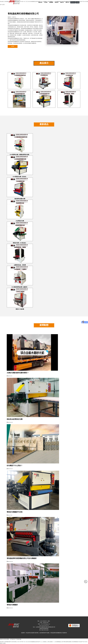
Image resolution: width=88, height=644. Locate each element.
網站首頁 (40, 2)
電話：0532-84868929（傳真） (44, 621)
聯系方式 (67, 2)
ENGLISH (73, 2)
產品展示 (57, 2)
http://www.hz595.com (44, 625)
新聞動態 (51, 2)
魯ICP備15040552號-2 (44, 630)
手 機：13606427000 (44, 622)
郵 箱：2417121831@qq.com (44, 624)
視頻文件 (62, 2)
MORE (13, 46)
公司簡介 (46, 2)
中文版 (77, 2)
